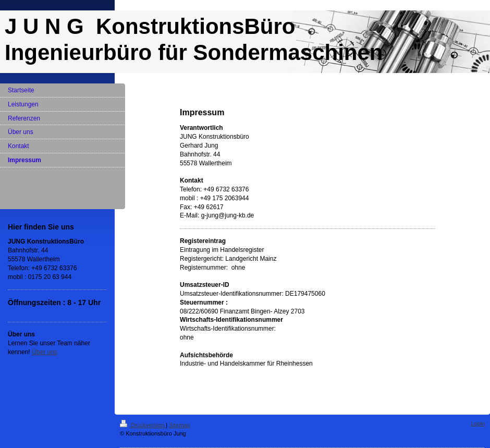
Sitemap (179, 425)
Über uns (45, 352)
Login (478, 423)
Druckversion (143, 425)
